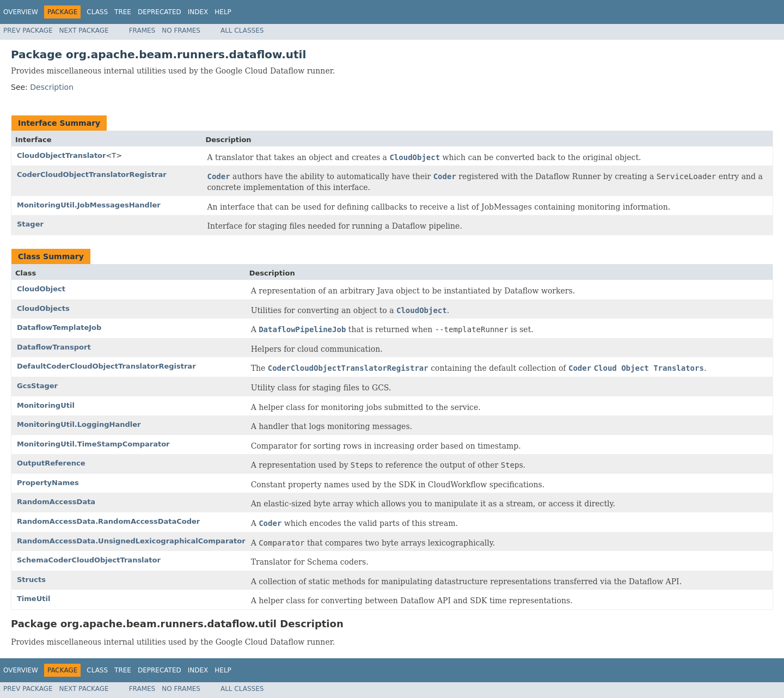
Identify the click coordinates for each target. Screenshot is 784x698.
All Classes (242, 30)
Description (52, 87)
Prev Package (28, 30)
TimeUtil (33, 599)
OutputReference (51, 463)
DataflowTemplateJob (59, 327)
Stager (30, 224)
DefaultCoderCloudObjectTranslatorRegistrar (106, 366)
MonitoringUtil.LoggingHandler (79, 424)
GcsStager (37, 386)
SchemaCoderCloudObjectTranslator (89, 560)
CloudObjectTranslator (61, 155)
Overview (21, 12)
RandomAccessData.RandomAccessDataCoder (108, 521)
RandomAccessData (56, 502)
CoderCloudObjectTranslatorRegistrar (92, 174)
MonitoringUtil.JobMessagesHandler (89, 205)
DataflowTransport (54, 347)
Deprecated (160, 12)
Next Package (84, 30)
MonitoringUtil (46, 405)
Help (223, 12)
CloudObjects (43, 308)
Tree (123, 12)
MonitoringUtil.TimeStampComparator (93, 444)
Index (198, 12)
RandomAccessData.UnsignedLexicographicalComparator (131, 541)
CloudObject (41, 289)
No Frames (181, 30)
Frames (142, 30)
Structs (31, 580)
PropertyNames (48, 483)
